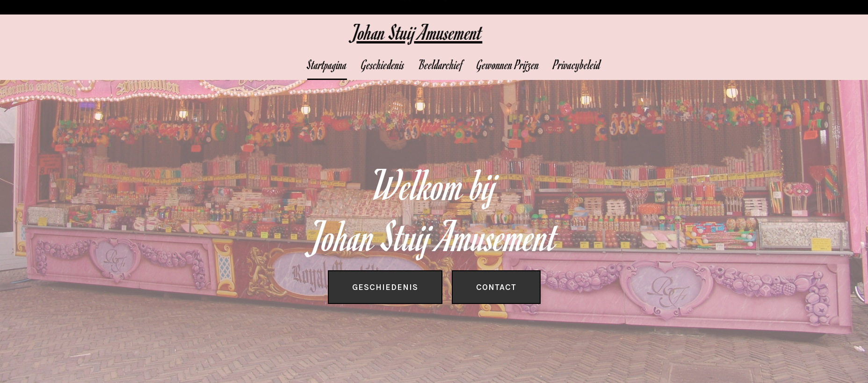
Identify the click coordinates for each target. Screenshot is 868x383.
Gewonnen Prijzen (536, 65)
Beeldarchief (469, 65)
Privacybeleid (605, 65)
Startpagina (356, 65)
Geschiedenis (411, 65)
